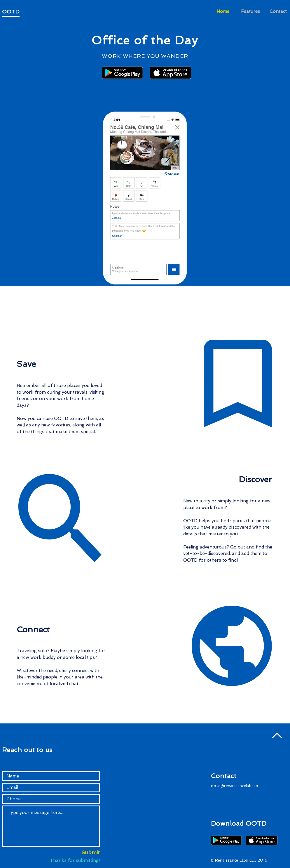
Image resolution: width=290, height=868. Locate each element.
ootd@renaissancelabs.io (235, 786)
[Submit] (85, 852)
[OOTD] (16, 12)
